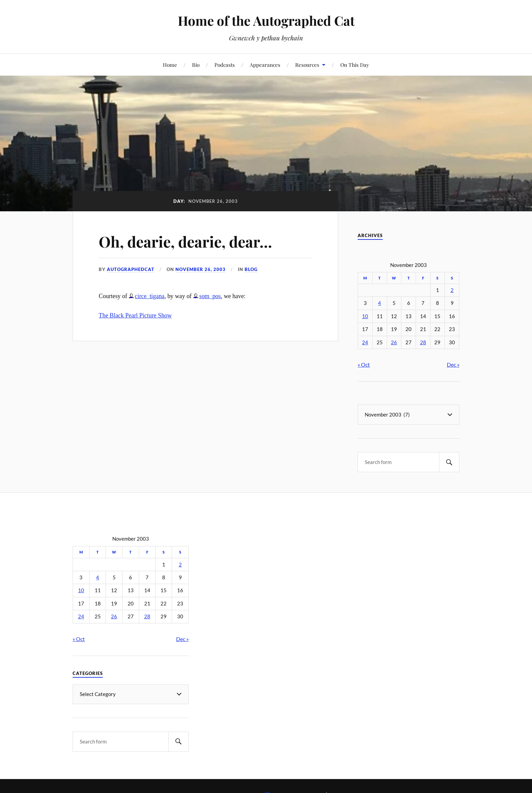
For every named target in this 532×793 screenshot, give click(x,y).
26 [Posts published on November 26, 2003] (394, 342)
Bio (196, 65)
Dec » (453, 364)
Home (170, 65)
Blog (251, 269)
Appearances (265, 65)
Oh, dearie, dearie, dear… (185, 241)
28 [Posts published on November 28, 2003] (423, 342)
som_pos (210, 296)
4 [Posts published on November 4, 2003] (379, 303)
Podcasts (225, 65)
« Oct (364, 364)
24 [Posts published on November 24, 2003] (365, 342)
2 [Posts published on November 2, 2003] (452, 290)
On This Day (355, 65)
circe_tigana (149, 296)
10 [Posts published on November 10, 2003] (365, 316)
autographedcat (131, 269)
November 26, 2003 (201, 269)
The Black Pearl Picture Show (135, 315)
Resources (307, 65)
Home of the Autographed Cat (266, 21)
